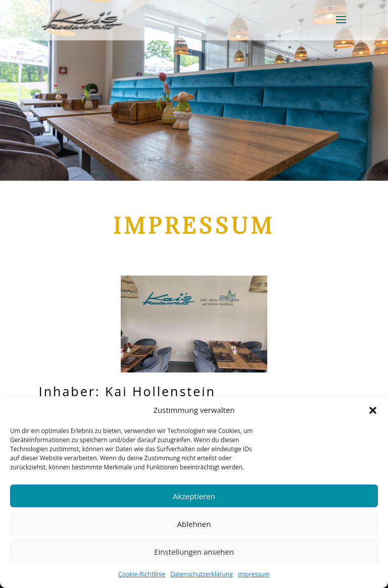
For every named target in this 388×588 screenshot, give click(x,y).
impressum (254, 574)
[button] (373, 410)
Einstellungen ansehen (194, 552)
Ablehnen (194, 524)
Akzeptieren (194, 496)
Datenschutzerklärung (202, 574)
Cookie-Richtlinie (142, 574)
